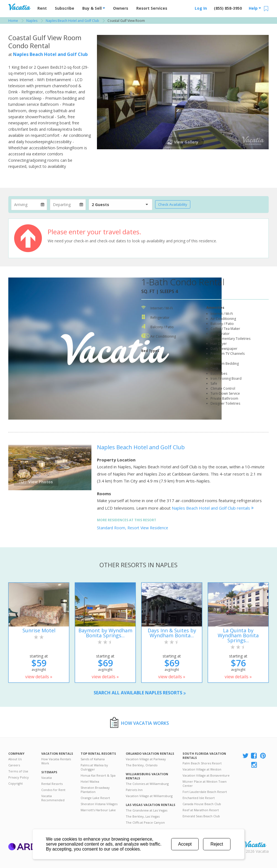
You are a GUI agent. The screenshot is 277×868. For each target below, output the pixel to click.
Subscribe (65, 8)
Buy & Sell (94, 8)
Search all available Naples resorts (140, 693)
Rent (42, 8)
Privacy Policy (19, 777)
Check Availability (173, 204)
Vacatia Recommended (53, 798)
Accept (185, 844)
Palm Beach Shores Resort (202, 763)
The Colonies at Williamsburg (147, 784)
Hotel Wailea (90, 781)
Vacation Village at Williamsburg (149, 796)
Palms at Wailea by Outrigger (94, 767)
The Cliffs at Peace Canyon (145, 822)
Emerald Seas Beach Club (201, 816)
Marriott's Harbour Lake (98, 810)
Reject (217, 844)
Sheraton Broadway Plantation (95, 790)
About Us (15, 759)
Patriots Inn (134, 790)
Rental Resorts (52, 784)
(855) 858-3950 (228, 8)
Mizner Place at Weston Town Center (205, 784)
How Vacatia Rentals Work (56, 761)
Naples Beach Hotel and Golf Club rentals (213, 508)
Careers (14, 765)
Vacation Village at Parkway (146, 759)
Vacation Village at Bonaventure (206, 775)
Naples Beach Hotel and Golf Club (50, 54)
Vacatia (47, 778)
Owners (121, 8)
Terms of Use (18, 771)
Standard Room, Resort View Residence (133, 528)
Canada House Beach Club (202, 804)
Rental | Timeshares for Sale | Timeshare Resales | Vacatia (255, 844)
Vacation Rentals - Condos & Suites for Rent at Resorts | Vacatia (19, 7)
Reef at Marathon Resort (201, 810)
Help (255, 8)
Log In (201, 8)
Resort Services (152, 8)
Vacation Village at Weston (202, 769)
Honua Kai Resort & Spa (98, 775)
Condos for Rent (53, 790)
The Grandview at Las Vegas (147, 810)
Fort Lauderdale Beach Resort (205, 792)
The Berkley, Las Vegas (143, 816)
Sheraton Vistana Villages (99, 804)
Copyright (16, 783)
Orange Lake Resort (95, 798)
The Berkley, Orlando (142, 765)
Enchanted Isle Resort (199, 798)
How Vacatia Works (145, 723)
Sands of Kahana (93, 759)
